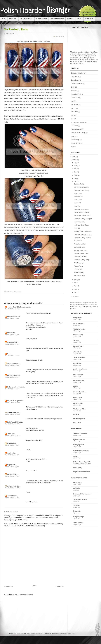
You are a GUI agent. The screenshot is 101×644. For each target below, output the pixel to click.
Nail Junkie (77, 423)
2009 (74, 296)
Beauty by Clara (79, 445)
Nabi (72, 101)
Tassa (9, 434)
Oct (75, 169)
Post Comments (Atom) (24, 594)
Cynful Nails (77, 363)
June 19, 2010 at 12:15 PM (12, 488)
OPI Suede (74, 126)
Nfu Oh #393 (78, 200)
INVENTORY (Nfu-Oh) (57, 19)
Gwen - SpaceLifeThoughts (17, 307)
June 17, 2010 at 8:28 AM (12, 365)
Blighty (10, 465)
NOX (72, 115)
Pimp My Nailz (78, 403)
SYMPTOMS (13, 19)
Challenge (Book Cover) (81, 190)
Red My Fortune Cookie (81, 187)
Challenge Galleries (77, 73)
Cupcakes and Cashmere (82, 472)
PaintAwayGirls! (13, 422)
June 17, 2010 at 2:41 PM (12, 455)
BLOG (4, 19)
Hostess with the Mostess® (82, 494)
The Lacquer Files (79, 409)
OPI (72, 119)
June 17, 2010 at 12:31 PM (12, 436)
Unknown (11, 342)
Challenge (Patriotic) (80, 257)
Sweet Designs (78, 523)
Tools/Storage (75, 140)
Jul (75, 178)
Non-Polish (74, 112)
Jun (76, 181)
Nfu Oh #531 (78, 194)
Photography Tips (76, 129)
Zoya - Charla (78, 269)
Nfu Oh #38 (77, 203)
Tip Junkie (77, 505)
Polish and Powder (14, 387)
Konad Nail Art (10, 33)
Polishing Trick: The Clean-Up (83, 231)
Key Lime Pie (78, 241)
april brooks (12, 363)
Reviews (74, 136)
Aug (76, 175)
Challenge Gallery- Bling (81, 260)
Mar (76, 286)
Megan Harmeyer (13, 401)
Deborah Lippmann (77, 84)
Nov (76, 166)
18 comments (60, 36)
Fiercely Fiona (78, 266)
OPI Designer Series (77, 122)
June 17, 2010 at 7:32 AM (12, 309)
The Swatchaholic (79, 358)
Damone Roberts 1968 (81, 253)
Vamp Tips (77, 206)
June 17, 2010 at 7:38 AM (12, 318)
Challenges (74, 77)
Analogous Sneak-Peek (81, 225)
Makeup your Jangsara (81, 450)
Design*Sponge (79, 517)
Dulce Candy (78, 468)
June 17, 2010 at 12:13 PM (12, 424)
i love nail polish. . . (80, 392)
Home (34, 586)
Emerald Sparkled (79, 419)
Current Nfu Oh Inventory (82, 212)
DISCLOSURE (89, 19)
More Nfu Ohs (78, 197)
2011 (74, 157)
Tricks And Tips (76, 143)
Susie (9, 453)
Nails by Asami (78, 346)
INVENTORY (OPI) (42, 19)
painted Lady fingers (80, 369)
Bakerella (76, 488)
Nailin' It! (76, 415)
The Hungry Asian (79, 329)
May (76, 280)
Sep (76, 172)
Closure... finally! (79, 184)
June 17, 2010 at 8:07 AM (12, 356)
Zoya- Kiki (77, 228)
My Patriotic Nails (16, 29)
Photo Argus (78, 483)
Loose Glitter (75, 98)
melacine (11, 474)
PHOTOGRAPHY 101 (26, 19)
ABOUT (79, 19)
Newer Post (8, 586)
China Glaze (75, 80)
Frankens (74, 91)
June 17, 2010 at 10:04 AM (12, 403)
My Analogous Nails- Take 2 (82, 216)
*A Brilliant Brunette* (80, 433)
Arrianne (10, 496)
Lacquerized (77, 318)
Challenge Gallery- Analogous (83, 219)
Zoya (72, 147)
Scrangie (76, 340)
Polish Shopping (79, 272)
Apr (75, 283)
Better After (77, 511)
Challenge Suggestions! (81, 209)
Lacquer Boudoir (79, 380)
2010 (74, 160)
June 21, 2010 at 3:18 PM (12, 497)
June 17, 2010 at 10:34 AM (12, 414)
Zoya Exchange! (79, 263)
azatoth (76, 386)
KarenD (10, 443)
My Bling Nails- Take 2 (81, 250)
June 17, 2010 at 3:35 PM (12, 467)
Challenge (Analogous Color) (83, 235)
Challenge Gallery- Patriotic (82, 238)
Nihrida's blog (78, 335)
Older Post (60, 586)
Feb (76, 289)
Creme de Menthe (79, 247)
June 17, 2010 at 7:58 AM (12, 344)
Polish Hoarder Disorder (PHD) (36, 634)
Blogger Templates (59, 634)
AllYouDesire (78, 352)
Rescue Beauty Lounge (78, 133)
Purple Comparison (80, 244)
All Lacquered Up (79, 323)
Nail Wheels (75, 105)
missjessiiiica (12, 317)
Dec (76, 163)
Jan (76, 292)
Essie (73, 87)
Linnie (10, 333)
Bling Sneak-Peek (79, 276)
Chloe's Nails (78, 398)
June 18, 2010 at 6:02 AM (12, 476)
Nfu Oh (73, 108)
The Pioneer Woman (80, 500)
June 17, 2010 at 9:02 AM (12, 389)
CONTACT (70, 19)
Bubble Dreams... (79, 439)
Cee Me (76, 456)
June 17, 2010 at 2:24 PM (12, 445)
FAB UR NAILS (78, 375)
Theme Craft (70, 634)
